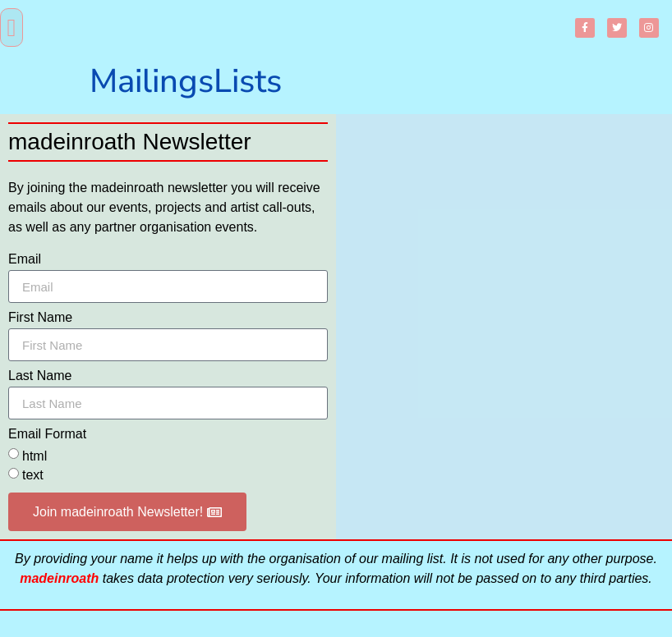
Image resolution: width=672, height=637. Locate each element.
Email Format (47, 434)
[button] (12, 27)
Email (25, 259)
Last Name (40, 376)
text (33, 476)
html (35, 456)
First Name (40, 318)
